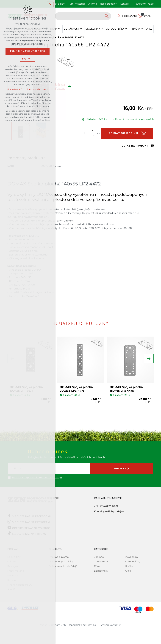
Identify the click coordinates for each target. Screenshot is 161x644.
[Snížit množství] (93, 136)
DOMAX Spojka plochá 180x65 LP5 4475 (126, 389)
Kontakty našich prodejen (109, 511)
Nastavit (28, 59)
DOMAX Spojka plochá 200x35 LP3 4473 (76, 389)
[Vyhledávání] (107, 16)
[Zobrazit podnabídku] (59, 29)
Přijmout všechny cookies (28, 51)
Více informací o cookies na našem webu (28, 89)
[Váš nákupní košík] (146, 16)
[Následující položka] (70, 87)
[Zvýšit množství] (93, 131)
